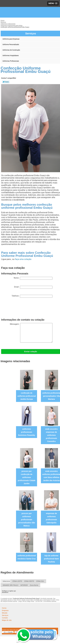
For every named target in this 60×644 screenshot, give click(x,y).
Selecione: (6, 581)
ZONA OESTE (29, 581)
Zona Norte (34, 585)
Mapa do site (7, 620)
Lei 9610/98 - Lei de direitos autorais (46, 601)
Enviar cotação (31, 352)
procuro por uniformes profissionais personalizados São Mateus (27, 520)
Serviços (5, 615)
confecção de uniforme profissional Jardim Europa (27, 396)
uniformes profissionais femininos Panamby (27, 432)
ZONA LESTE (17, 581)
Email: (33, 287)
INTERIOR (24, 585)
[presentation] (21, 309)
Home (4, 608)
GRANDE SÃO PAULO (11, 585)
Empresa (5, 610)
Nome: (33, 278)
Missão (5, 613)
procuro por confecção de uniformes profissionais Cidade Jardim (27, 477)
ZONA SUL (40, 581)
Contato (5, 618)
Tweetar (6, 82)
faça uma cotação (23, 259)
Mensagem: (31, 333)
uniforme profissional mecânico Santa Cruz (27, 557)
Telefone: (32, 296)
